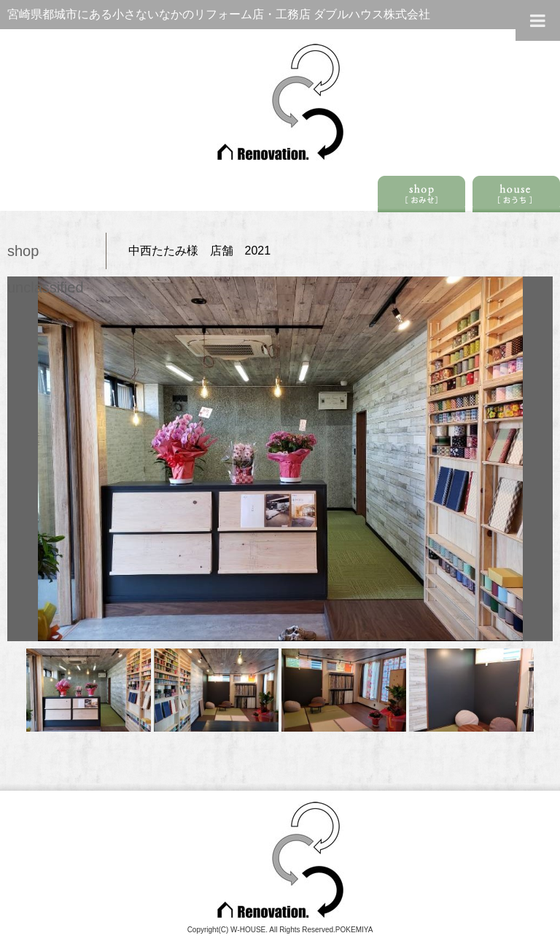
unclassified (46, 287)
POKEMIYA (354, 930)
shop (23, 251)
